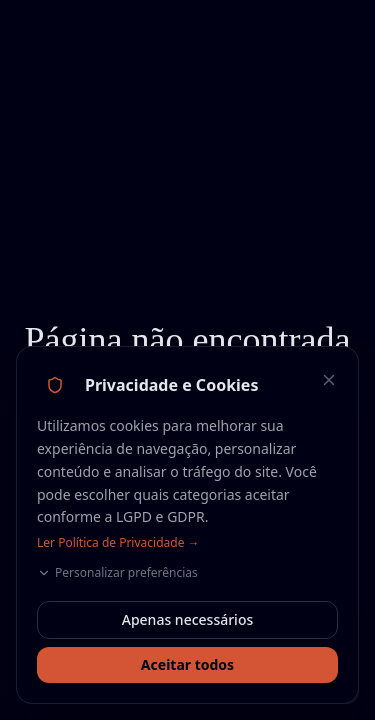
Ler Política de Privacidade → (118, 543)
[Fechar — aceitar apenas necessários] (329, 380)
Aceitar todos (187, 664)
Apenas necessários (188, 619)
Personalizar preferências (117, 573)
